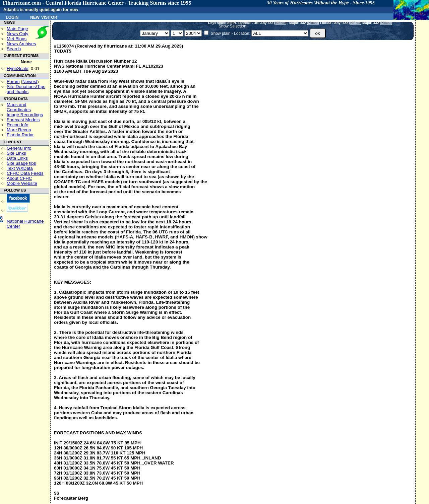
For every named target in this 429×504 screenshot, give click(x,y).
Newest (30, 82)
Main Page (17, 29)
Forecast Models (23, 120)
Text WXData (20, 168)
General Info (19, 148)
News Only (17, 34)
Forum (13, 82)
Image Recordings (25, 115)
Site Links (16, 153)
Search (14, 49)
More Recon (19, 130)
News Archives (21, 44)
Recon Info (17, 125)
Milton (280, 23)
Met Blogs (17, 39)
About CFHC (19, 178)
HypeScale (17, 68)
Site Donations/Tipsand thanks (26, 89)
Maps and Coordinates (19, 107)
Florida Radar (20, 135)
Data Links (17, 158)
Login (12, 17)
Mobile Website (22, 183)
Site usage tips (21, 163)
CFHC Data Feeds (25, 173)
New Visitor (44, 17)
